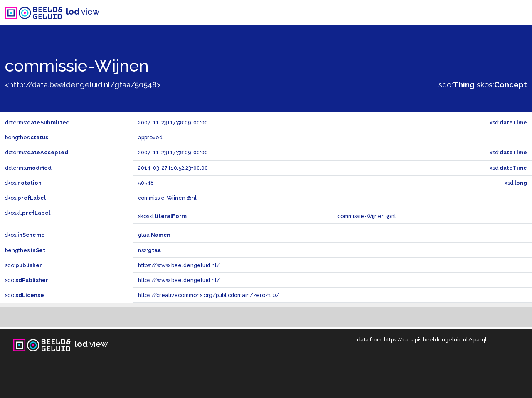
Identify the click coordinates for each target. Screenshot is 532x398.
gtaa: (154, 235)
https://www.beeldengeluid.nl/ (179, 265)
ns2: (149, 250)
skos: (502, 85)
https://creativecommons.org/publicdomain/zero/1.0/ (209, 295)
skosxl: (28, 213)
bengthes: (27, 137)
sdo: (457, 85)
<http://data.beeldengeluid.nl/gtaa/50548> (83, 85)
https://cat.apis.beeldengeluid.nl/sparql (435, 340)
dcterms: (37, 122)
